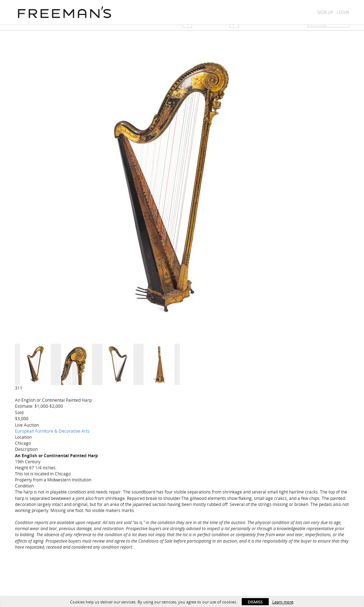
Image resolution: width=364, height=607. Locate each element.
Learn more (283, 602)
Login (343, 12)
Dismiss (255, 602)
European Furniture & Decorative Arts (52, 431)
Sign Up (325, 12)
